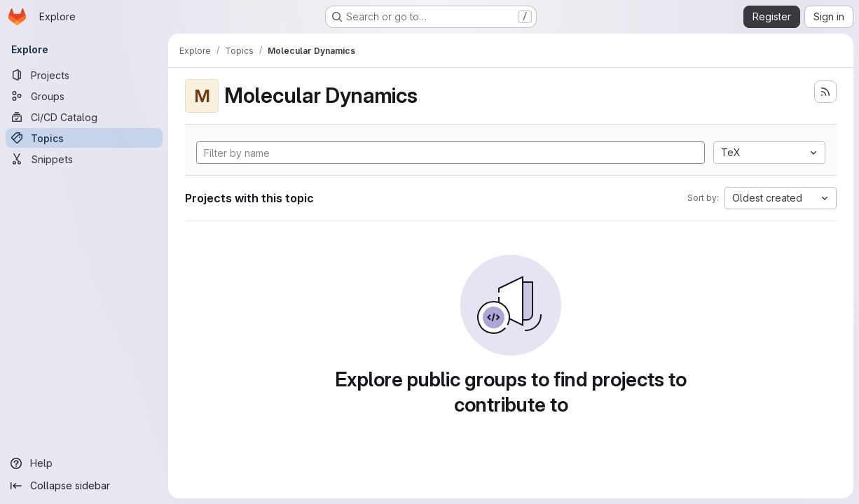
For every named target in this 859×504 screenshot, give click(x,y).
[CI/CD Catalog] (84, 117)
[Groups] (84, 96)
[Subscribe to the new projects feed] (825, 92)
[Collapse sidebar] (84, 486)
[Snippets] (84, 159)
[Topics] (84, 138)
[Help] (84, 463)
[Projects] (84, 75)
